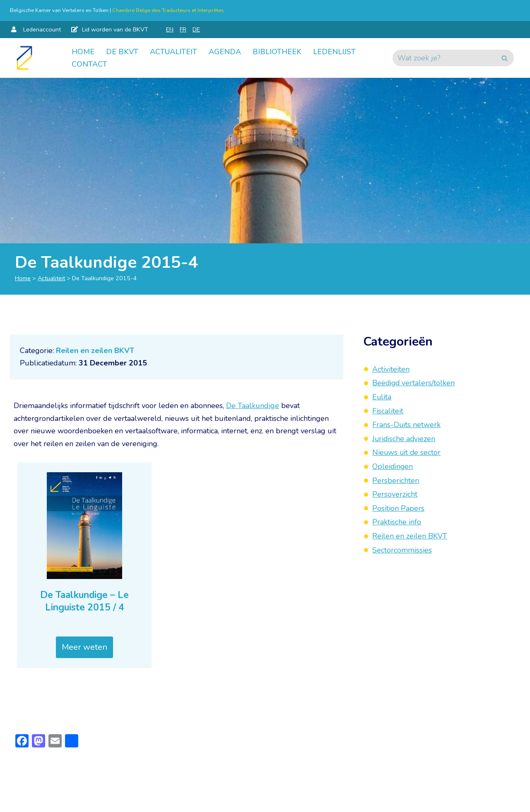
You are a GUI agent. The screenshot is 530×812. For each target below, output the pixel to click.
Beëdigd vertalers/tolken (414, 383)
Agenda (225, 52)
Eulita (382, 397)
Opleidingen (393, 466)
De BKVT (122, 52)
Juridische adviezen (404, 439)
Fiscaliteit (388, 411)
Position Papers (398, 508)
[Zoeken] (444, 58)
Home (83, 52)
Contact (89, 64)
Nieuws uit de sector (407, 452)
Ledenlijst (334, 52)
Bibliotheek (277, 52)
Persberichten (396, 480)
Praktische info (397, 522)
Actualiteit (173, 52)
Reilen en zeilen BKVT (95, 351)
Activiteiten (391, 369)
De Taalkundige (253, 406)
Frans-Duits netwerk (407, 425)
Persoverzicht (395, 494)
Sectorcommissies (402, 550)
